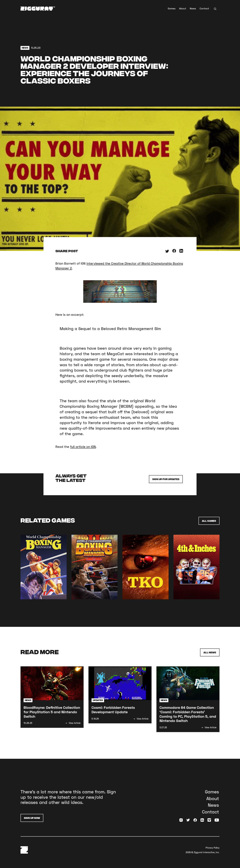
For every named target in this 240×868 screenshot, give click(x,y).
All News (210, 652)
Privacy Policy (213, 848)
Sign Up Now (32, 818)
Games (172, 8)
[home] (38, 9)
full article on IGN (83, 447)
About (183, 8)
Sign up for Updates (166, 479)
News (193, 8)
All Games (209, 521)
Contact (204, 8)
